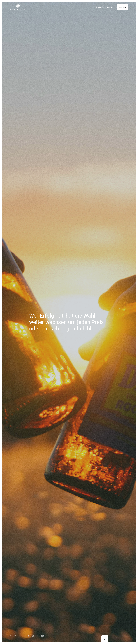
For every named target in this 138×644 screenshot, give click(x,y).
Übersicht (123, 7)
